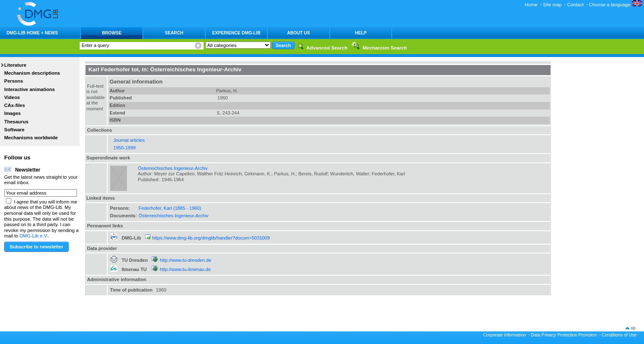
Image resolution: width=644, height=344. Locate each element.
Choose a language (616, 5)
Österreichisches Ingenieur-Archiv (173, 168)
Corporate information (504, 335)
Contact (575, 5)
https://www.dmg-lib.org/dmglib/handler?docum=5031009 (211, 238)
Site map (552, 5)
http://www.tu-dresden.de (185, 260)
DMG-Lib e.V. (34, 236)
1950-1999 (125, 148)
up (633, 328)
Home (531, 5)
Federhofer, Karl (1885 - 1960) (170, 208)
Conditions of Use (619, 335)
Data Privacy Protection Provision (564, 335)
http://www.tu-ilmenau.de (185, 269)
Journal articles (129, 140)
